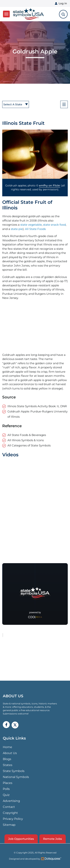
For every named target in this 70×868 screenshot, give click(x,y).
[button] (35, 154)
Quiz (6, 795)
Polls (6, 789)
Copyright (10, 813)
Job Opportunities (21, 839)
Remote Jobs (53, 839)
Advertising (11, 801)
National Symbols (16, 777)
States (8, 765)
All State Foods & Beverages (27, 435)
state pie (17, 229)
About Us (10, 753)
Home (7, 747)
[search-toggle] (63, 14)
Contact (9, 807)
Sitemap (9, 825)
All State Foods (35, 229)
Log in (63, 3)
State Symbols (14, 771)
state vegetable (31, 225)
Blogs (7, 759)
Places (8, 783)
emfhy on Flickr (50, 185)
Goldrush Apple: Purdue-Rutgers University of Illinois (38, 414)
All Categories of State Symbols (29, 445)
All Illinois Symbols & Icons (26, 440)
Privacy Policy (13, 819)
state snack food (54, 225)
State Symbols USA (28, 14)
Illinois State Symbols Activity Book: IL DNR (37, 406)
